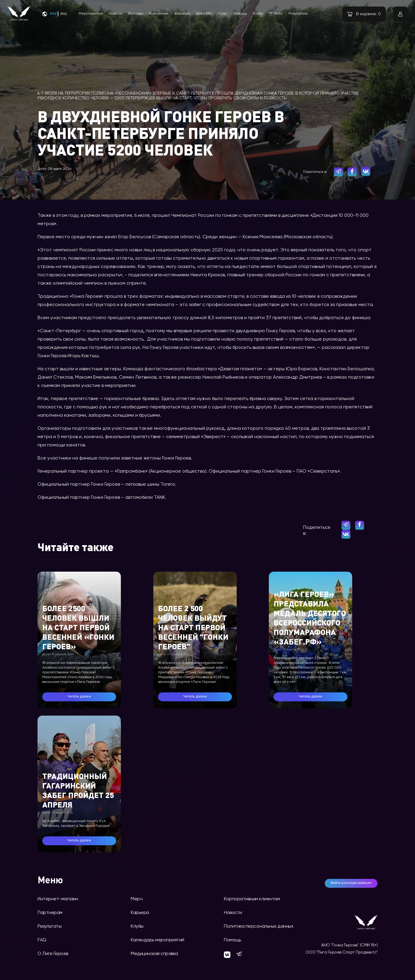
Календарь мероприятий (157, 940)
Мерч (136, 899)
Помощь (240, 14)
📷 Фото (276, 14)
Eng (64, 14)
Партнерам (50, 913)
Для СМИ (204, 14)
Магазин (136, 14)
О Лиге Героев (53, 954)
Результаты (298, 14)
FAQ (42, 940)
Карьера (182, 14)
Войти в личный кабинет (351, 883)
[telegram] (338, 172)
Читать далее (79, 697)
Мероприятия (91, 14)
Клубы (258, 14)
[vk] (366, 171)
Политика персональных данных (259, 926)
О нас (222, 14)
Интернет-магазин (58, 899)
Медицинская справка (154, 954)
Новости (116, 14)
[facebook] (352, 172)
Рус (53, 14)
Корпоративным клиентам (252, 899)
